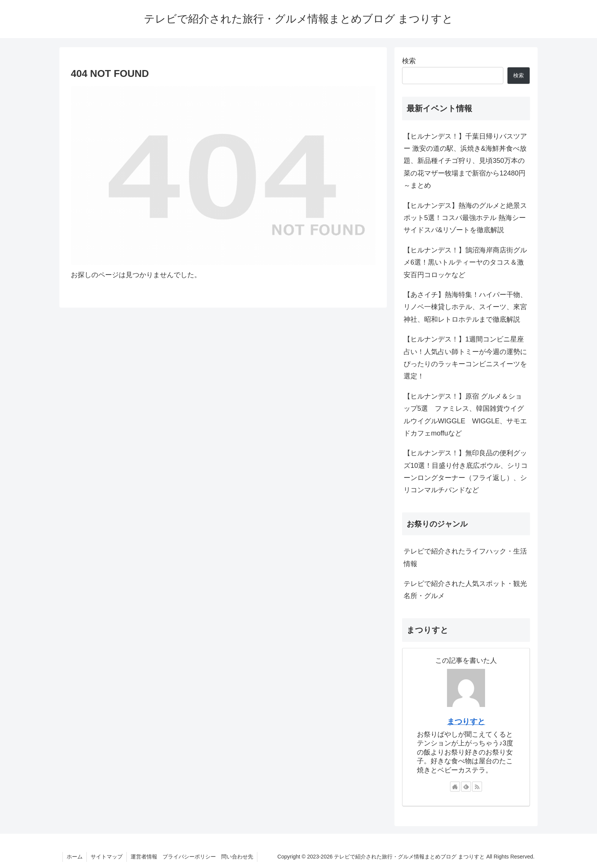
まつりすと (466, 721)
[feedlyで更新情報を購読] (466, 787)
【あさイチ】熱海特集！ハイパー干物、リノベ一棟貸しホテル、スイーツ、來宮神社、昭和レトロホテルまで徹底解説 (465, 307)
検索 (409, 61)
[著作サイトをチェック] (455, 787)
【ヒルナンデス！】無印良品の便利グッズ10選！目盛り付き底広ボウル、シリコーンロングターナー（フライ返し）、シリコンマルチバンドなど (466, 471)
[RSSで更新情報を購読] (477, 787)
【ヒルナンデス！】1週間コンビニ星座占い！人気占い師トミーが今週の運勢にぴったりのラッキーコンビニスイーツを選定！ (465, 358)
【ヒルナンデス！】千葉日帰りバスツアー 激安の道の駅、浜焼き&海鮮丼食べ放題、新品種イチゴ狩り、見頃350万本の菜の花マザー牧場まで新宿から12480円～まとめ (465, 161)
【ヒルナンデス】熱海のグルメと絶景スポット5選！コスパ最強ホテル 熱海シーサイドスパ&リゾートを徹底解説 (465, 218)
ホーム (75, 857)
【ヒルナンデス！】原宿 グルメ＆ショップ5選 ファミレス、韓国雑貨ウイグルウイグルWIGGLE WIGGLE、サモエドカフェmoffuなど (465, 415)
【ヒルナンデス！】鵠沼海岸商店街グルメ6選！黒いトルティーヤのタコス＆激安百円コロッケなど (465, 262)
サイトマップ (107, 857)
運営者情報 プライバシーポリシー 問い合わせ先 (192, 857)
